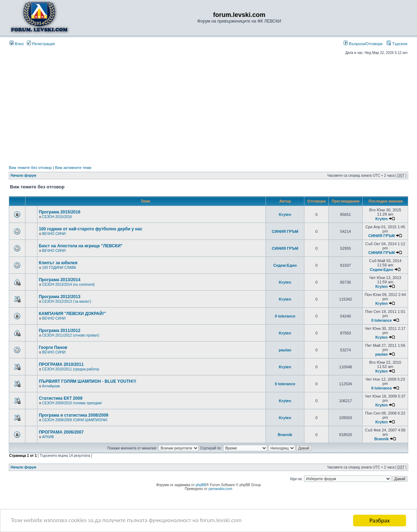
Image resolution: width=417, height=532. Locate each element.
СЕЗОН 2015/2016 (57, 217)
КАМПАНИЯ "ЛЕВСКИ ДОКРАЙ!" (72, 314)
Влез (17, 44)
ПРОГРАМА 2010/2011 (61, 364)
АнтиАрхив (51, 386)
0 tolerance (285, 316)
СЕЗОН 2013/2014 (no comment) (68, 285)
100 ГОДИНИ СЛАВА (59, 268)
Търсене (397, 44)
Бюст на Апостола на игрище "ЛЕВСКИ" (81, 246)
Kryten (285, 214)
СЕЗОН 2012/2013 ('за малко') (67, 301)
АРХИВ (48, 437)
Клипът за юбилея (58, 263)
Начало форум (23, 176)
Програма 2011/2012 (60, 331)
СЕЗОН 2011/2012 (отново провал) (71, 335)
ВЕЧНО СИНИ (54, 234)
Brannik (285, 435)
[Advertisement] (208, 110)
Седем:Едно (285, 265)
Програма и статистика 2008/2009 (74, 415)
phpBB (201, 485)
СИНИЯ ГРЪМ (285, 231)
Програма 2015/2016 (60, 212)
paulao (285, 350)
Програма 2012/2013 (60, 297)
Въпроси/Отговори (363, 44)
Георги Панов (53, 347)
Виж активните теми (73, 168)
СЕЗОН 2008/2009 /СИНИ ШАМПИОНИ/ (75, 420)
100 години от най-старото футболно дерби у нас (91, 229)
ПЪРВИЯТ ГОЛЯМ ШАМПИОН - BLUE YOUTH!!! (88, 381)
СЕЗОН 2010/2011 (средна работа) (71, 369)
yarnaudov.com (220, 489)
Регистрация (41, 44)
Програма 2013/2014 (60, 280)
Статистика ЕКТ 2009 (61, 398)
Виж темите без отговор (30, 168)
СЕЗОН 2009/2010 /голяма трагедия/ (72, 403)
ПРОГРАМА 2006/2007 (61, 432)
